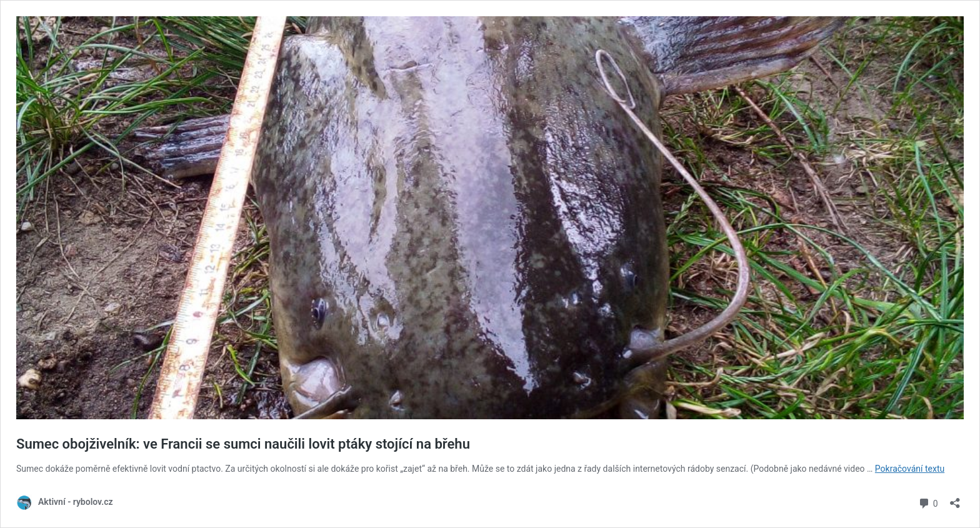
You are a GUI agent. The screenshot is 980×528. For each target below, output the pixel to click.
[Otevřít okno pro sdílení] (955, 499)
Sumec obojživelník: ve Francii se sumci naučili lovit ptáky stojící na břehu (245, 444)
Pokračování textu (910, 469)
